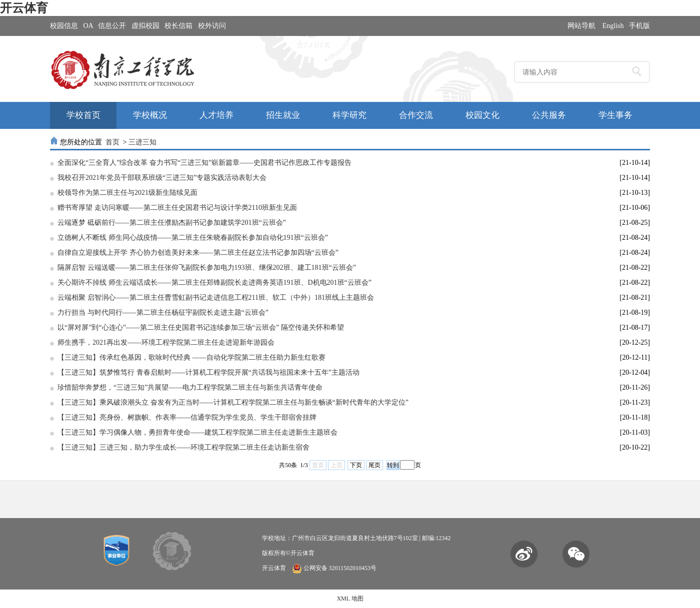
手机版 (639, 26)
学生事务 (615, 115)
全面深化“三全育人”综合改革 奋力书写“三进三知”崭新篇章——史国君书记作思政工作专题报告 (204, 163)
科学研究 (349, 115)
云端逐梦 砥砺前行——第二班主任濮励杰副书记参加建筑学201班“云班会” (172, 223)
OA (88, 26)
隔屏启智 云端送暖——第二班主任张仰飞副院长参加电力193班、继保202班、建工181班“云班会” (207, 268)
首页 (112, 142)
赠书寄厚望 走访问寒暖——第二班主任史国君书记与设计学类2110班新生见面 (177, 208)
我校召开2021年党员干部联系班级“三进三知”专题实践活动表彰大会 (162, 178)
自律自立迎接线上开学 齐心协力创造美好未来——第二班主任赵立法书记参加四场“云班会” (198, 253)
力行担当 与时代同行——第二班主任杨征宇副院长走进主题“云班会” (163, 312)
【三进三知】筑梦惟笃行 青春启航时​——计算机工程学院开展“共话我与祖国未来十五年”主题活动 (208, 372)
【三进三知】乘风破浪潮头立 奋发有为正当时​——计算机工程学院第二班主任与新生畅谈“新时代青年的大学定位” (233, 402)
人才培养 (216, 115)
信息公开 (112, 26)
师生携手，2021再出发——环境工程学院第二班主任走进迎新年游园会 (166, 342)
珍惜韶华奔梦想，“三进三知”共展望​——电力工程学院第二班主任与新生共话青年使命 (190, 387)
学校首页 (83, 115)
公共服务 (549, 115)
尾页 (374, 465)
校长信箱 (178, 26)
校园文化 (482, 115)
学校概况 (150, 115)
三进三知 (142, 142)
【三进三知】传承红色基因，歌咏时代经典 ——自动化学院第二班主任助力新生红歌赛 (191, 357)
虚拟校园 (145, 26)
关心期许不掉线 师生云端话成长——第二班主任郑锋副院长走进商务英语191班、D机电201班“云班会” (214, 283)
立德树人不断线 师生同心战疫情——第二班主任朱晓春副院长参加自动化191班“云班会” (193, 238)
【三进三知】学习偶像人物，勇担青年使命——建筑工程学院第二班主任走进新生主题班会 (197, 432)
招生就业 (283, 115)
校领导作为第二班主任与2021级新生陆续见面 (127, 193)
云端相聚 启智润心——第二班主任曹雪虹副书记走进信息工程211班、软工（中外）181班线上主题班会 (216, 298)
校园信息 (64, 26)
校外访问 (212, 26)
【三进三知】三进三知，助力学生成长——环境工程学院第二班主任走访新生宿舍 (183, 447)
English (613, 26)
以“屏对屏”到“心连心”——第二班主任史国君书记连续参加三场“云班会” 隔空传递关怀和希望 (201, 327)
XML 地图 (350, 599)
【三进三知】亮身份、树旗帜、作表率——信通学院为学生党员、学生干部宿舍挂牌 (187, 417)
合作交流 (416, 115)
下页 (356, 465)
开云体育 (24, 8)
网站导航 (581, 26)
